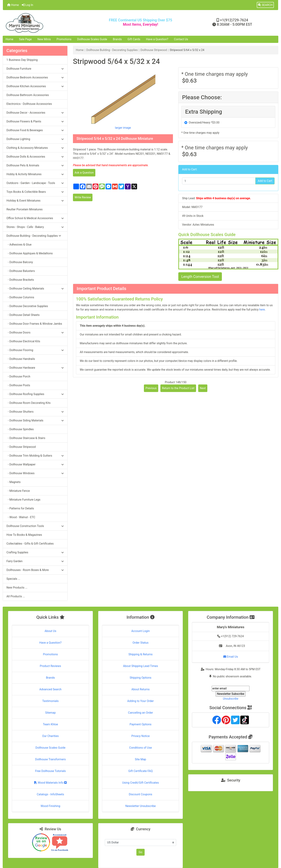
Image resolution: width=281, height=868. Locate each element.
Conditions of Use (140, 748)
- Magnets (14, 482)
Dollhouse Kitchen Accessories (35, 86)
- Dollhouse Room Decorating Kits (28, 403)
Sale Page (25, 39)
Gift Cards (134, 39)
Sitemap (50, 713)
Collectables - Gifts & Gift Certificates (30, 544)
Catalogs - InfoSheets (50, 794)
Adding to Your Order (140, 701)
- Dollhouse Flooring (35, 350)
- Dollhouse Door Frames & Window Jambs (34, 324)
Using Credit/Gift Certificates (141, 783)
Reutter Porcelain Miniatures (24, 209)
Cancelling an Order (140, 713)
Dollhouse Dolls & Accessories (35, 157)
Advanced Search (51, 689)
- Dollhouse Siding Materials (35, 420)
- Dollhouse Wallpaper (35, 464)
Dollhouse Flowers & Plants (35, 121)
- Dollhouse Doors (35, 332)
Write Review (83, 197)
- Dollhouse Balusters (21, 271)
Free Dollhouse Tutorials (50, 771)
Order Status (141, 643)
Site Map (141, 759)
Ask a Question (84, 173)
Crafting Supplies (35, 552)
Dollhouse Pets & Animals (35, 165)
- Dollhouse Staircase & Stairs (26, 438)
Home (13, 5)
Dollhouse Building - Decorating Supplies (112, 50)
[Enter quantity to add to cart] (219, 181)
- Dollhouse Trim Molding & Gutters (35, 456)
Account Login (141, 631)
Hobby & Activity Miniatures (35, 174)
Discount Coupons (141, 794)
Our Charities (50, 736)
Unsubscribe (231, 699)
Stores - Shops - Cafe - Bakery (35, 227)
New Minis (44, 39)
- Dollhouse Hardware (35, 368)
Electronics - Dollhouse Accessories (29, 104)
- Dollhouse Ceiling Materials (35, 289)
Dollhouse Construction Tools (35, 526)
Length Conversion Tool (200, 277)
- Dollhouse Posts (18, 385)
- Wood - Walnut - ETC (21, 517)
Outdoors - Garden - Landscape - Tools (35, 183)
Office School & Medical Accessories (35, 218)
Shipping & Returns (141, 654)
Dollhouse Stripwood (154, 50)
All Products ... (16, 596)
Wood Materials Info (51, 783)
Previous (151, 388)
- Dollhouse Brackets (20, 280)
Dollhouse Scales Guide (92, 39)
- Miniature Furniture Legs (23, 500)
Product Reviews (50, 666)
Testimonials (50, 701)
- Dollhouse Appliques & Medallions (30, 253)
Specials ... (13, 579)
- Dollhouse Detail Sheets (23, 315)
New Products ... (17, 588)
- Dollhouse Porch (18, 376)
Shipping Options (140, 678)
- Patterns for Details (20, 508)
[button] (265, 5)
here (262, 310)
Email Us (231, 657)
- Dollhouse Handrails (21, 359)
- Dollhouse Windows (35, 473)
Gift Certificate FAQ (140, 771)
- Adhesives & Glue (19, 245)
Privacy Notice (140, 736)
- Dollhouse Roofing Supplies (35, 394)
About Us (50, 631)
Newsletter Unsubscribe (140, 806)
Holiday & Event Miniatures (35, 201)
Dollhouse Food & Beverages (35, 130)
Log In (27, 5)
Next (203, 388)
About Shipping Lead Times (140, 666)
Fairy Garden (35, 561)
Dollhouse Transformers (50, 759)
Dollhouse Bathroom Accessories (28, 95)
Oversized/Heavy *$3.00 (204, 122)
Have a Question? (157, 39)
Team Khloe (50, 724)
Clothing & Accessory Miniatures (35, 148)
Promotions (64, 39)
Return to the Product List (178, 388)
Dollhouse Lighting (35, 139)
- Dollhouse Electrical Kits (23, 341)
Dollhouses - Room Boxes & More (35, 570)
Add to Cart (265, 181)
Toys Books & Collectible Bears (35, 192)
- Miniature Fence (18, 491)
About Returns (140, 689)
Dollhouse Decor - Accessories (35, 113)
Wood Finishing (50, 806)
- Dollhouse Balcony (20, 262)
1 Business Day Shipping (22, 60)
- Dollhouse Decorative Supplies (27, 306)
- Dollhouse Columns (20, 297)
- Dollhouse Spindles (20, 429)
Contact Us (181, 39)
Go (140, 852)
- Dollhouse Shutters (35, 412)
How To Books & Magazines (24, 535)
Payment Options (140, 724)
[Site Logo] (49, 23)
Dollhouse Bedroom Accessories (35, 77)
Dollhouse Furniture (35, 69)
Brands (117, 39)
